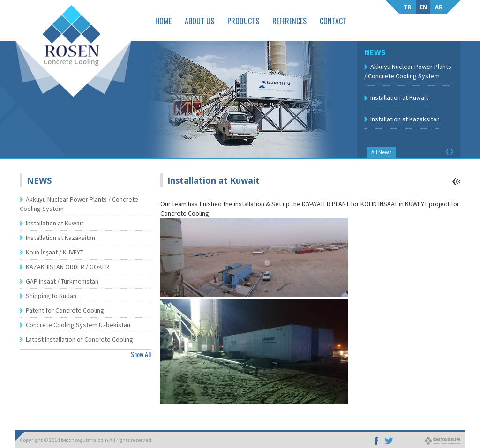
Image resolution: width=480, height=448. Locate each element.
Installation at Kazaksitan (405, 119)
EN (423, 7)
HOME (163, 21)
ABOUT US (199, 21)
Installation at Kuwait (399, 97)
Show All (141, 354)
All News (381, 152)
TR (407, 7)
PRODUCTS (243, 21)
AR (439, 7)
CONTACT (333, 21)
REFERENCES (289, 21)
